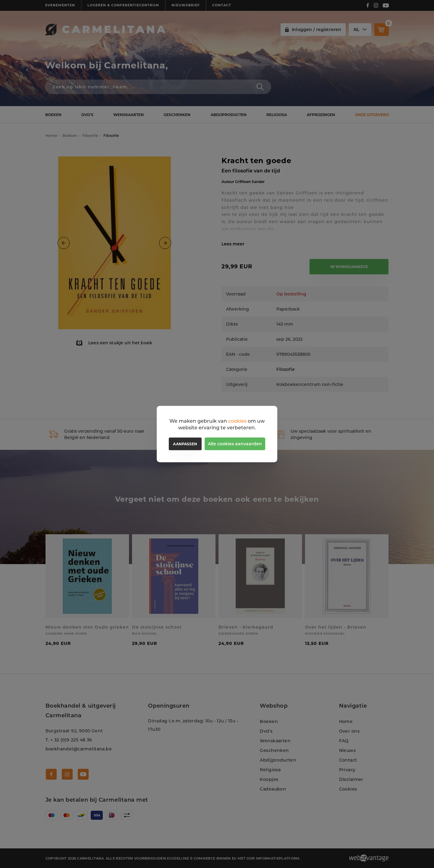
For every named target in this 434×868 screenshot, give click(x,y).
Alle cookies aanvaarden (235, 444)
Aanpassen (185, 444)
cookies (237, 421)
